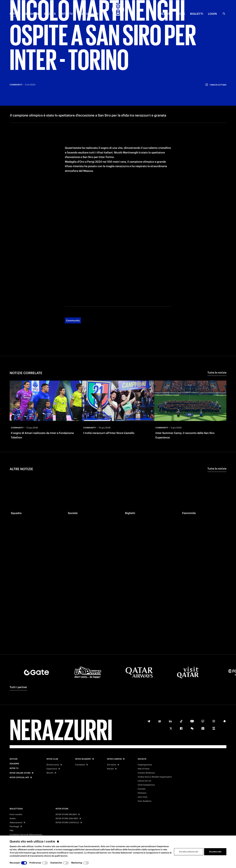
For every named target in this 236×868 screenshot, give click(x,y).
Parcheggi (14, 827)
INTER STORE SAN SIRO (67, 819)
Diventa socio (53, 765)
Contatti (142, 789)
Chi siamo (112, 765)
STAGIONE (32, 14)
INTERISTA (165, 14)
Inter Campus (114, 759)
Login (212, 14)
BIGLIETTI (197, 14)
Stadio (13, 819)
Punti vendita (16, 814)
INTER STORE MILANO (66, 814)
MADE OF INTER (88, 14)
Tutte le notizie (217, 347)
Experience (52, 769)
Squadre (14, 764)
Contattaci (80, 765)
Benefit (50, 773)
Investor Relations (146, 773)
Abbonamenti (16, 823)
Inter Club (52, 759)
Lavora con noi (144, 781)
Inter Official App (19, 778)
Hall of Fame (144, 769)
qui (34, 853)
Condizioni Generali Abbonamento (26, 835)
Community (73, 295)
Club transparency (146, 785)
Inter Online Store (20, 773)
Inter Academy (83, 759)
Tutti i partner (18, 687)
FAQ (12, 831)
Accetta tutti (215, 852)
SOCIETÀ (50, 14)
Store (181, 14)
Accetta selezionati (189, 852)
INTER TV (67, 14)
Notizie (14, 759)
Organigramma (145, 765)
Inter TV (14, 768)
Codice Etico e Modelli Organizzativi (155, 777)
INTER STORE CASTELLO (67, 823)
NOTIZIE (15, 14)
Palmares (142, 793)
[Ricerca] (224, 14)
